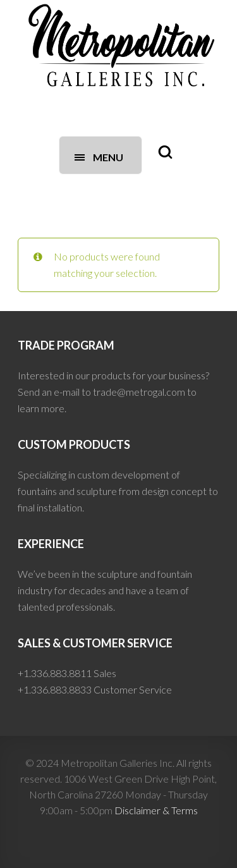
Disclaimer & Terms (156, 810)
